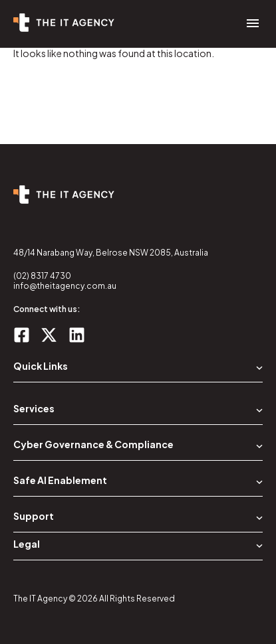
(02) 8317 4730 (42, 276)
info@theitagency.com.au (65, 286)
